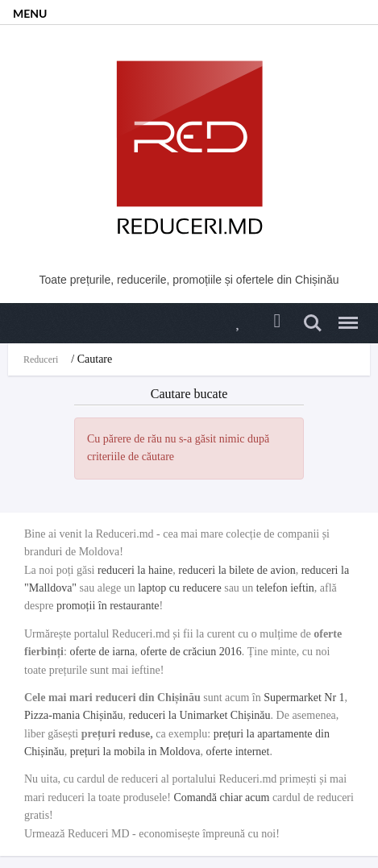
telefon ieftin (285, 588)
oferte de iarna (102, 652)
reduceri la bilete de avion (237, 570)
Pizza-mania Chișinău (73, 715)
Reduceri (41, 359)
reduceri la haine (135, 570)
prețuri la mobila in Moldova (135, 752)
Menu (344, 316)
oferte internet (238, 752)
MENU (30, 13)
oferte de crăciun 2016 (191, 652)
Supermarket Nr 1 (304, 698)
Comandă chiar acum (221, 797)
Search (313, 323)
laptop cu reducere (179, 588)
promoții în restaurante (108, 606)
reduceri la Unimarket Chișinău (199, 715)
